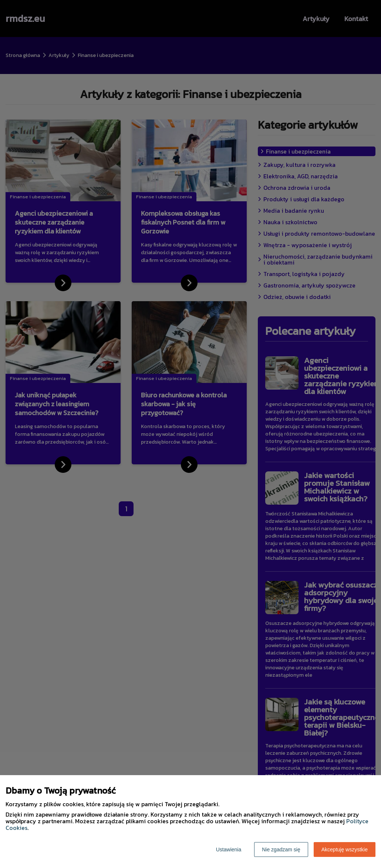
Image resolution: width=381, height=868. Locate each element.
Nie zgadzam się (281, 850)
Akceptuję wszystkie (345, 850)
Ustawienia (229, 850)
